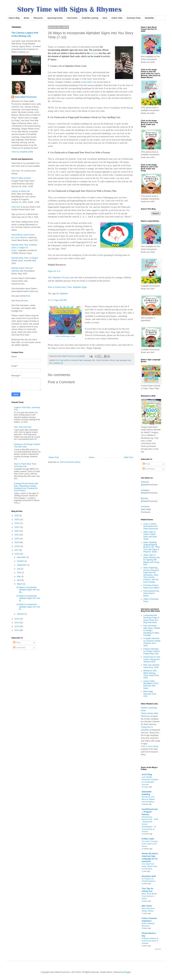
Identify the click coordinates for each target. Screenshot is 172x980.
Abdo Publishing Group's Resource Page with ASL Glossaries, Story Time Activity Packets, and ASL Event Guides (151, 575)
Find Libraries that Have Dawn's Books (151, 593)
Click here (16, 171)
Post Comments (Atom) (70, 462)
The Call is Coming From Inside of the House (150, 844)
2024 (17, 523)
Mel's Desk (147, 906)
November (22, 557)
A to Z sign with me (63, 360)
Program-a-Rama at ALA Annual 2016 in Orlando (150, 941)
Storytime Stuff (149, 876)
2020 (17, 539)
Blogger (127, 972)
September (22, 565)
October (21, 561)
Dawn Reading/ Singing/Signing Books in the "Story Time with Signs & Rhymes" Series (152, 547)
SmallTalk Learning (90, 18)
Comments (19, 648)
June (19, 573)
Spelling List (58, 363)
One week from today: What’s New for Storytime (149, 866)
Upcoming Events (55, 18)
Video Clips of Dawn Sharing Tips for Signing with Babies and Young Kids (152, 560)
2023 (17, 527)
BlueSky (144, 498)
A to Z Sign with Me (57, 300)
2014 (17, 623)
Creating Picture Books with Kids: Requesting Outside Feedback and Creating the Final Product (26, 487)
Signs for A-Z (54, 271)
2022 (17, 531)
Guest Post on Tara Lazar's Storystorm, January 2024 (152, 659)
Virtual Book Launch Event (23, 235)
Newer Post (54, 457)
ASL (94, 360)
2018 (17, 546)
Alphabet (64, 294)
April (19, 580)
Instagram (145, 490)
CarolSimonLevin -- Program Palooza (150, 812)
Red (63, 249)
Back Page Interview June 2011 (150, 694)
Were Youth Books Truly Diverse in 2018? (149, 896)
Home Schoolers (103, 360)
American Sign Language (81, 360)
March (20, 584)
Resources (38, 18)
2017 (17, 550)
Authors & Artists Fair (21, 191)
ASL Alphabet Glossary (59, 278)
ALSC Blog (147, 775)
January (21, 614)
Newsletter (149, 18)
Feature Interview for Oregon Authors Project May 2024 (152, 651)
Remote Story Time (20, 245)
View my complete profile (22, 152)
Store (105, 18)
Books (26, 18)
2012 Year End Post (23, 427)
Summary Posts (134, 18)
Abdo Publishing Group (65, 336)
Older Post (129, 457)
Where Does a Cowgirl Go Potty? (24, 248)
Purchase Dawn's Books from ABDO (151, 586)
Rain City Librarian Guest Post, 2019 (151, 666)
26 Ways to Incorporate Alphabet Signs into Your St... (28, 598)
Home (91, 457)
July (19, 569)
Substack (145, 482)
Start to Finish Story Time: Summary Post (25, 465)
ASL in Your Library (150, 746)
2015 (17, 619)
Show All (158, 949)
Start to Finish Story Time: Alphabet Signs (67, 287)
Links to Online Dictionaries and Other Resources (151, 526)
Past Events (72, 18)
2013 (17, 627)
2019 (17, 542)
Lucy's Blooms (21, 238)
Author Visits (117, 18)
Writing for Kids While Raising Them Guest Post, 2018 (151, 674)
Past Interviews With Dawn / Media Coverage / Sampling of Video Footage (152, 630)
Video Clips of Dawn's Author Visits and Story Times (150, 535)
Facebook (145, 507)
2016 (17, 554)
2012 (17, 630)
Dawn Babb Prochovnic (26, 97)
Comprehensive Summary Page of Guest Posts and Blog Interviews (151, 619)
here (37, 163)
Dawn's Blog (14, 18)
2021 (17, 535)
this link (87, 82)
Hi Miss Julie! (148, 839)
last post (94, 53)
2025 (17, 520)
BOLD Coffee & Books (21, 178)
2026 (17, 516)
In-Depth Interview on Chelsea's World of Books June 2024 (152, 642)
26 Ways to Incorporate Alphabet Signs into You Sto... (28, 590)
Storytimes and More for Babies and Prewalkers (148, 799)
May (19, 576)
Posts (17, 643)
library (113, 360)
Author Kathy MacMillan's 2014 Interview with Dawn (151, 685)
